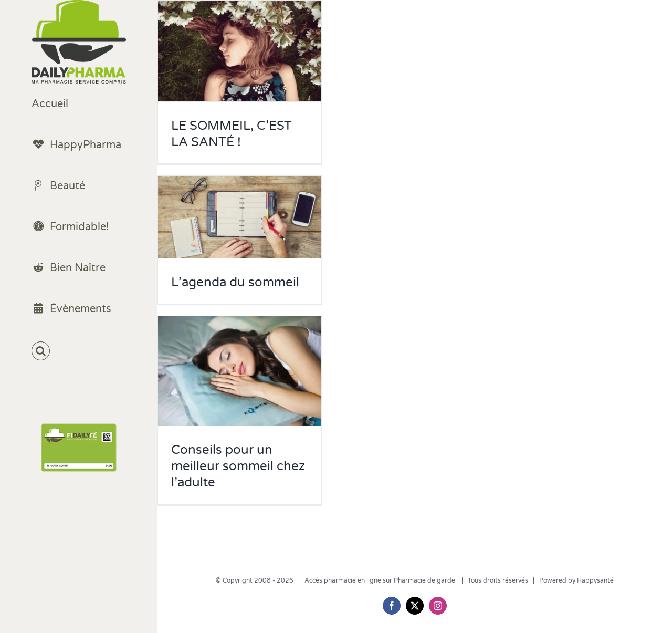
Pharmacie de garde (425, 580)
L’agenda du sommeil (235, 282)
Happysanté (595, 580)
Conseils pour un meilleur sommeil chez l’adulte (238, 466)
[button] (79, 351)
